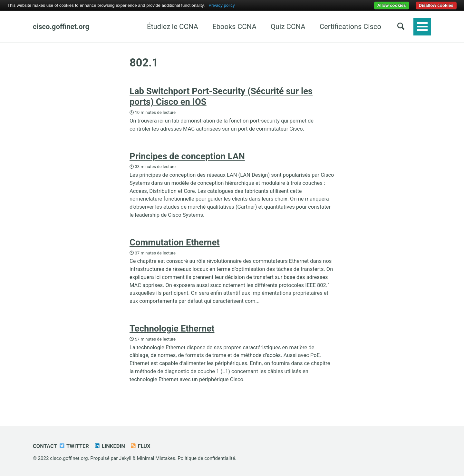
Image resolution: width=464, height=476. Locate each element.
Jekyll (125, 458)
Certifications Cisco (350, 27)
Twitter (74, 446)
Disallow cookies (436, 5)
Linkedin (109, 446)
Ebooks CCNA (234, 27)
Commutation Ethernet (175, 242)
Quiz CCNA (288, 27)
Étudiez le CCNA (173, 27)
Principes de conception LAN (187, 156)
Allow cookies (392, 5)
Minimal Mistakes (156, 458)
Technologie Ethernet (172, 328)
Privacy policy (222, 5)
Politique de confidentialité (206, 458)
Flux (140, 446)
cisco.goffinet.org (61, 27)
